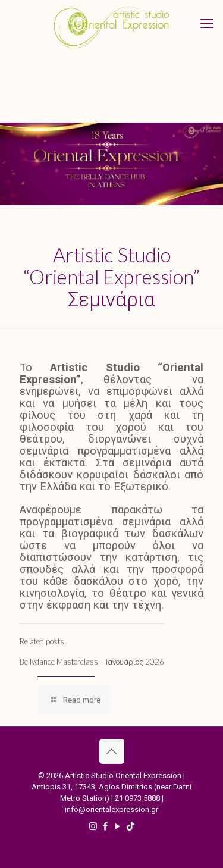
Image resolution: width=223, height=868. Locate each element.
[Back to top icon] (112, 751)
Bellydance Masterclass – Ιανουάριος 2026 (92, 662)
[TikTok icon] (131, 826)
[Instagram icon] (93, 826)
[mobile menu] (207, 24)
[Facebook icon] (106, 826)
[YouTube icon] (118, 826)
